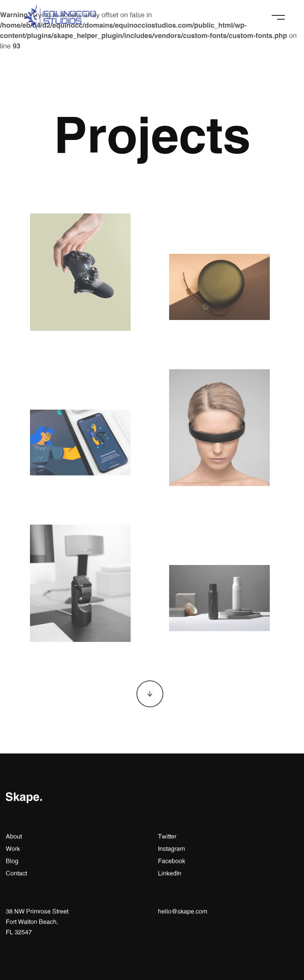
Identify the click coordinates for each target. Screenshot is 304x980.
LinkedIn (170, 873)
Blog (12, 861)
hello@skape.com (183, 912)
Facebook (172, 861)
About (14, 837)
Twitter (167, 837)
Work (13, 849)
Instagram (171, 849)
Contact (16, 873)
